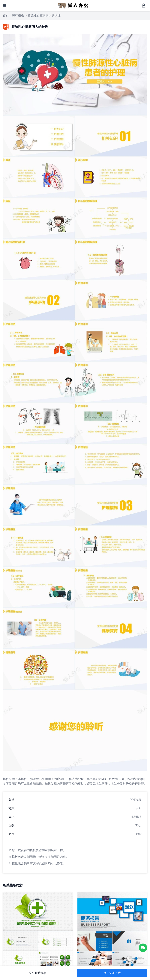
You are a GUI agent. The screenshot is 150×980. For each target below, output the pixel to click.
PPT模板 (18, 15)
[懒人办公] (73, 5)
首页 (6, 15)
